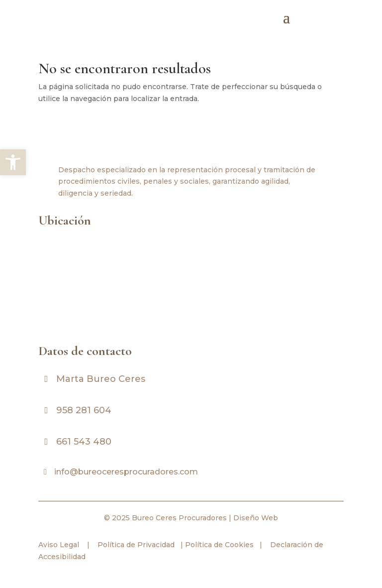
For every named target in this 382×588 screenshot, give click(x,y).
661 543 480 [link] (84, 442)
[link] (13, 162)
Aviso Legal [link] (59, 545)
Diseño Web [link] (256, 518)
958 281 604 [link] (84, 410)
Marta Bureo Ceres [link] (101, 379)
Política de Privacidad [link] (135, 545)
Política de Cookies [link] (218, 545)
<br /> (188, 284)
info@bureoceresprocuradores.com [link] (126, 472)
